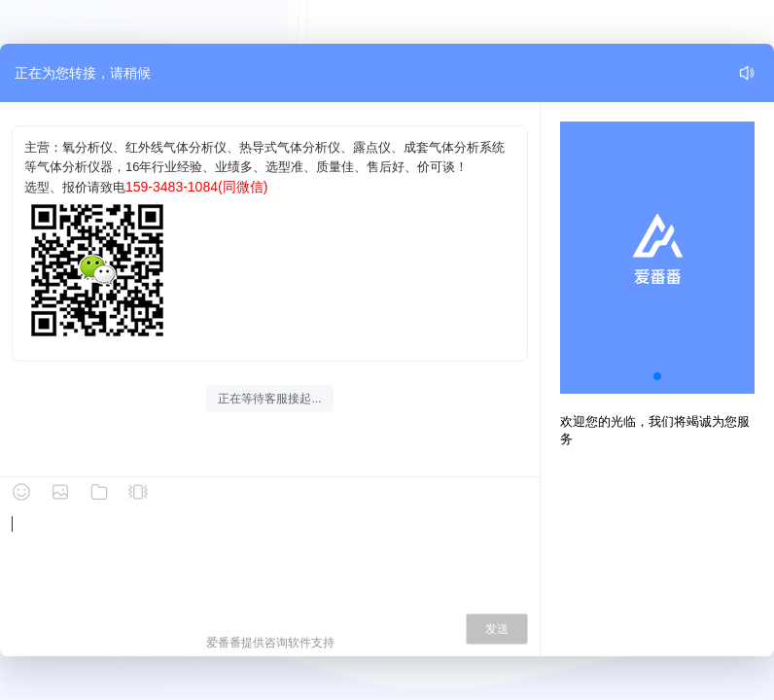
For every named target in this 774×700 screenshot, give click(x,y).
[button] (657, 376)
